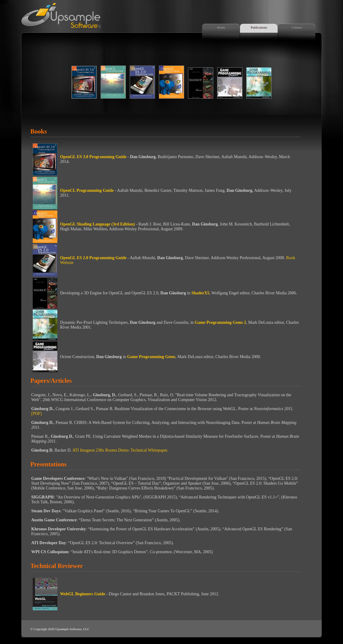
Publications (259, 27)
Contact (297, 27)
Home (221, 27)
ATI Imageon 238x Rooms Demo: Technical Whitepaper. (120, 450)
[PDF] (36, 414)
